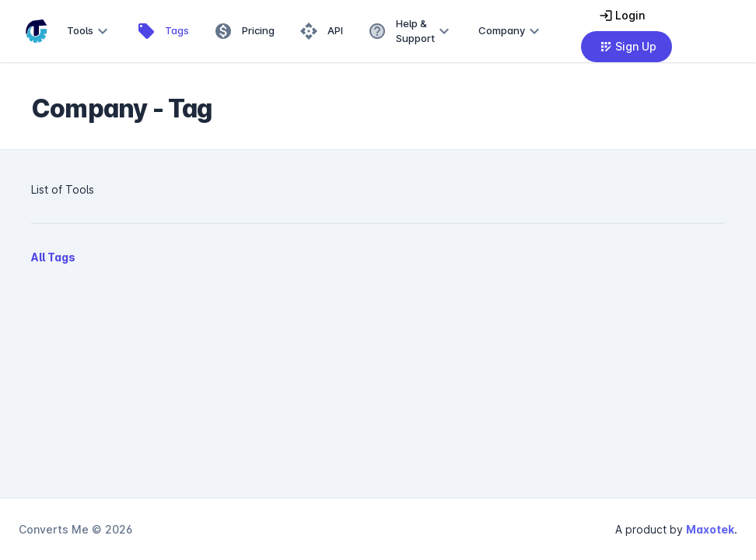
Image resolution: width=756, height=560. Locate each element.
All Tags (53, 257)
